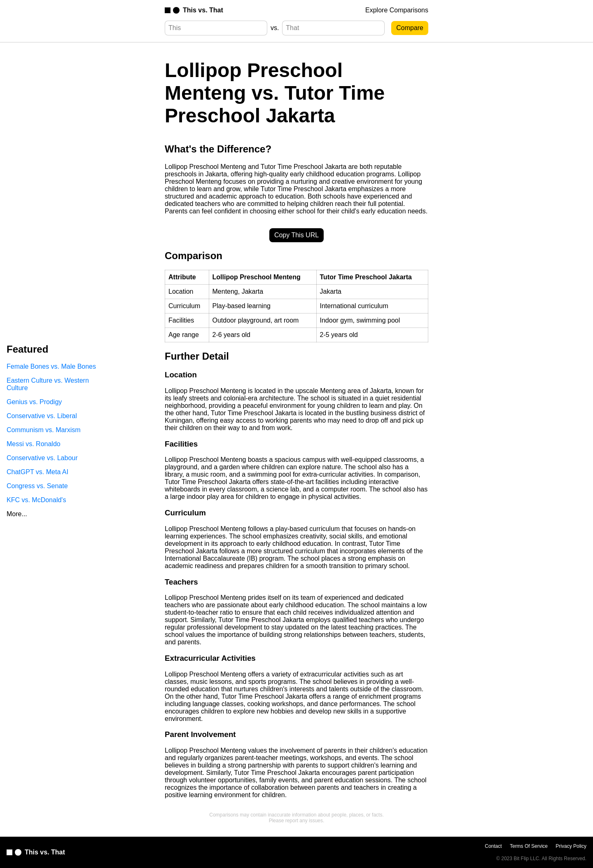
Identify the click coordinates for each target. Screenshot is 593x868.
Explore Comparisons (397, 10)
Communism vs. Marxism (44, 430)
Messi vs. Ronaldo (34, 444)
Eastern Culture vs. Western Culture (48, 384)
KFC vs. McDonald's (36, 500)
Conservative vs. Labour (42, 458)
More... (17, 514)
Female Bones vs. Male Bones (51, 366)
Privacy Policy (571, 846)
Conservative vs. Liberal (42, 416)
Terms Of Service (529, 846)
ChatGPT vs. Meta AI (37, 472)
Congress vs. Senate (37, 486)
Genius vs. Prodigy (34, 402)
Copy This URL (296, 235)
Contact (493, 846)
